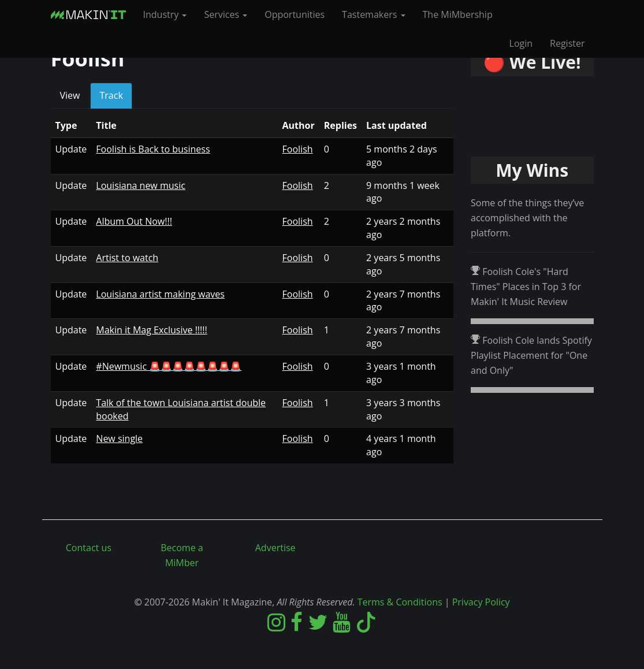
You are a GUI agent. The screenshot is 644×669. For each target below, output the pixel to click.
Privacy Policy (481, 602)
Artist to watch (127, 258)
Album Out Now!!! (134, 221)
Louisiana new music (141, 185)
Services (226, 14)
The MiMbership (458, 14)
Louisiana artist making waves (160, 294)
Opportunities (295, 14)
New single (119, 438)
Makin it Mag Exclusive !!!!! (151, 330)
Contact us (89, 548)
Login (521, 43)
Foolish (298, 149)
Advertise (276, 548)
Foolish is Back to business (153, 149)
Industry (165, 14)
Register (567, 43)
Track (114, 99)
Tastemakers (373, 14)
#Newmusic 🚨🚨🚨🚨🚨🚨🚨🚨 (169, 366)
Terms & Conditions (400, 602)
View (70, 95)
